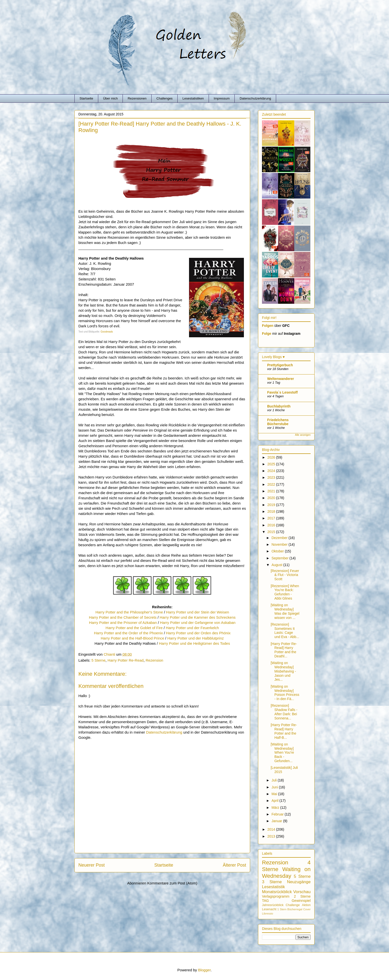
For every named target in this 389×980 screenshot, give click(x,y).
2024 (272, 471)
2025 (272, 464)
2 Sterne (302, 896)
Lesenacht (269, 909)
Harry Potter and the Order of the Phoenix (129, 633)
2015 (272, 532)
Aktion (306, 905)
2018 (272, 511)
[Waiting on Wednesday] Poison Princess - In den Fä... (285, 693)
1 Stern (282, 909)
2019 (272, 505)
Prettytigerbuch (280, 365)
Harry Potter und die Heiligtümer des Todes (194, 643)
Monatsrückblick (277, 892)
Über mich (110, 98)
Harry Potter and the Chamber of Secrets (123, 617)
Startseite (86, 98)
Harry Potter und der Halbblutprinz (195, 638)
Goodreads (107, 332)
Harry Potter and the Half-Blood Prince (133, 638)
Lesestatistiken (193, 98)
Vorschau (302, 892)
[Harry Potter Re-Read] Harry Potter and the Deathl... (284, 650)
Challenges (165, 98)
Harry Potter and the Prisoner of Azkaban (123, 623)
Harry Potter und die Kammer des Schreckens (198, 617)
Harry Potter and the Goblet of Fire (134, 628)
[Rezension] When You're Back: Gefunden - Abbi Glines (285, 592)
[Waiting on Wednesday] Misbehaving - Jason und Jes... (283, 671)
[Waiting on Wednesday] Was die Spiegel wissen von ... (285, 611)
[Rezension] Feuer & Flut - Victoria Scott (285, 575)
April (275, 801)
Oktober (278, 551)
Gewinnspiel (301, 901)
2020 (272, 498)
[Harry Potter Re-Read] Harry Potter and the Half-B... (284, 731)
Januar (277, 821)
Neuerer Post (92, 865)
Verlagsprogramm (276, 896)
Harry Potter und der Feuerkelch (192, 628)
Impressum (222, 98)
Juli (275, 780)
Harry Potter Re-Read (126, 660)
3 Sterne (272, 882)
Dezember (280, 538)
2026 (272, 457)
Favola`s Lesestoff (282, 392)
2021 (272, 491)
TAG (265, 901)
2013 (272, 836)
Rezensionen (137, 98)
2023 (272, 477)
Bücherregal (295, 909)
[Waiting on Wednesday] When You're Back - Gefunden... (282, 753)
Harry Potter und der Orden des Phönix (198, 633)
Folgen (268, 326)
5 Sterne (99, 660)
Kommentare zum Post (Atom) (172, 883)
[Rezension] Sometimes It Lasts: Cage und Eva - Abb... (285, 631)
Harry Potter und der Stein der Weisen (197, 612)
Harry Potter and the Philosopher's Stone (129, 612)
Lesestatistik (273, 887)
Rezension (154, 660)
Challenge (293, 905)
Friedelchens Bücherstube (278, 422)
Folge (267, 334)
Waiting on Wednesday (286, 873)
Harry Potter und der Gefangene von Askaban (198, 623)
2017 (272, 518)
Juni (275, 787)
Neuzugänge (299, 882)
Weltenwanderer (281, 379)
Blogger (204, 970)
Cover (307, 909)
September (280, 558)
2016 (272, 525)
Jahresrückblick (273, 905)
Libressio (268, 913)
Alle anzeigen (303, 435)
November (280, 544)
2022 (272, 484)
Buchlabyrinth (279, 406)
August (277, 565)
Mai (275, 794)
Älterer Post (234, 865)
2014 (272, 829)
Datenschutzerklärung (255, 98)
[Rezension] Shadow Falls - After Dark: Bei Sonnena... (284, 712)
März (276, 808)
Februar (278, 814)
